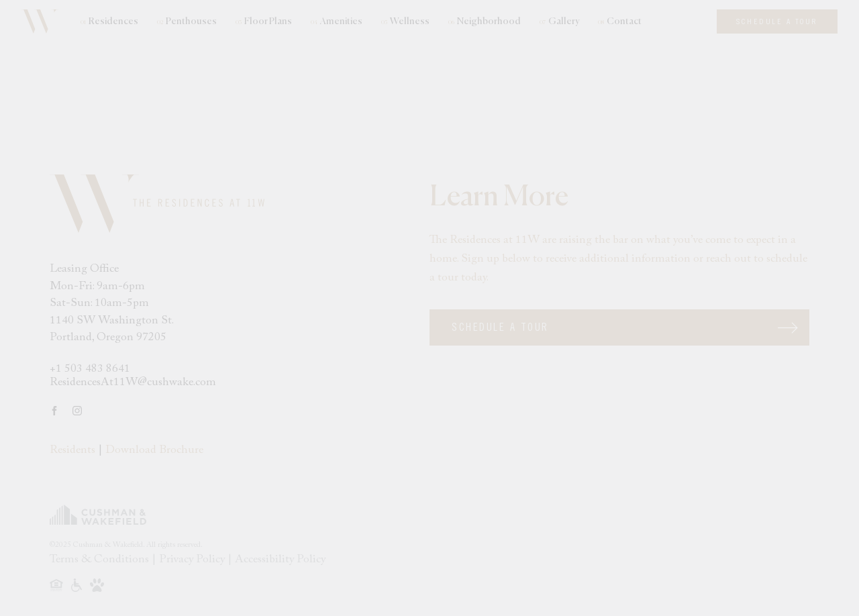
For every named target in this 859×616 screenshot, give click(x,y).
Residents (72, 451)
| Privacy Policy (190, 560)
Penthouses (187, 22)
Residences (109, 22)
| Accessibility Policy (276, 560)
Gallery (559, 22)
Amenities (337, 22)
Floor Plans (264, 22)
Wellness (405, 22)
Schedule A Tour (500, 328)
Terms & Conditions (101, 560)
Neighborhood (485, 22)
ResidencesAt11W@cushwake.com (133, 383)
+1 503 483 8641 (90, 369)
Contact (620, 22)
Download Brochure (154, 451)
